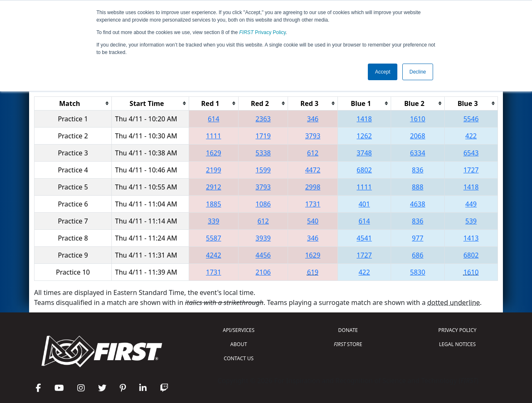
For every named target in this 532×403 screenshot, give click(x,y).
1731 (313, 204)
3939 (263, 238)
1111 (214, 136)
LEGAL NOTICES (457, 344)
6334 (418, 153)
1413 (471, 238)
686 (417, 255)
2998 (313, 187)
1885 (214, 204)
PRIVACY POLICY (457, 330)
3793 (313, 136)
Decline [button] (418, 72)
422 (471, 136)
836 (417, 170)
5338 (263, 153)
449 (471, 204)
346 (313, 119)
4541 (364, 238)
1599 (263, 170)
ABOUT (239, 344)
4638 (418, 204)
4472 (313, 170)
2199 (214, 170)
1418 (364, 119)
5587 (214, 238)
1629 (214, 153)
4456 (263, 255)
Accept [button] (383, 72)
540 (313, 221)
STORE (348, 344)
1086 (263, 204)
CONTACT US (239, 358)
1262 (364, 136)
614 (213, 119)
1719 (263, 136)
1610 (418, 119)
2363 (263, 119)
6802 (364, 170)
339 (213, 221)
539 (471, 221)
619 (313, 272)
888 (417, 187)
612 (313, 153)
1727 (471, 170)
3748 (364, 153)
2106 (263, 272)
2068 (418, 136)
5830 (418, 272)
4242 (214, 255)
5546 (471, 119)
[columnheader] (73, 103)
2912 (214, 187)
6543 (471, 153)
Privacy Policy (263, 32)
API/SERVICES (239, 330)
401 (364, 204)
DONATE (348, 330)
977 (417, 238)
